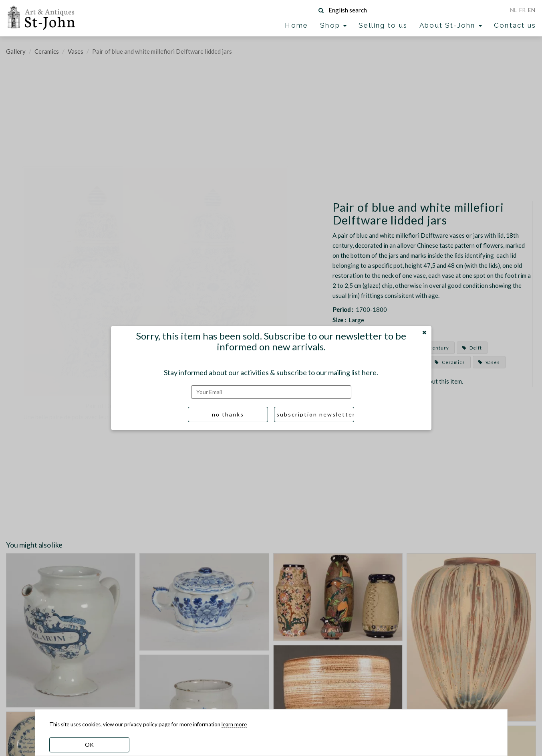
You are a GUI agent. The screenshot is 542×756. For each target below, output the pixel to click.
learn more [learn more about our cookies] (234, 724)
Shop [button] (333, 25)
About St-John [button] (451, 25)
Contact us (515, 25)
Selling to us (383, 25)
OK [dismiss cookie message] (89, 745)
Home (296, 25)
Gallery (16, 51)
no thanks (228, 414)
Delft (472, 348)
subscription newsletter (315, 414)
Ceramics (47, 51)
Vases (76, 51)
